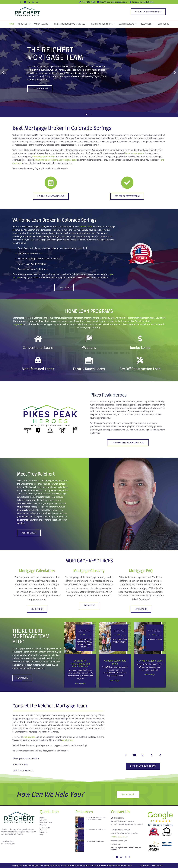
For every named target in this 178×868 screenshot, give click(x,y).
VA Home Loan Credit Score (115, 662)
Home (12, 24)
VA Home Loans (42, 24)
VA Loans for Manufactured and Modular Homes (80, 664)
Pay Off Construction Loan (140, 369)
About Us (24, 24)
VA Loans (89, 347)
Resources (147, 24)
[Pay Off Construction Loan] (140, 360)
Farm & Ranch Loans (89, 369)
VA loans (54, 160)
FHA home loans (42, 160)
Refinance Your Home (103, 24)
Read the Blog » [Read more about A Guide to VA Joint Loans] (150, 675)
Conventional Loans (38, 347)
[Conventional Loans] (38, 339)
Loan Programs (128, 24)
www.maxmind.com (124, 866)
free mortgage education (44, 157)
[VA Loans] (89, 339)
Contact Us (163, 24)
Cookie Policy (144, 866)
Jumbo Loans (140, 347)
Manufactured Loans (38, 369)
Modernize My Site (59, 866)
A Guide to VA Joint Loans (150, 661)
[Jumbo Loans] (140, 339)
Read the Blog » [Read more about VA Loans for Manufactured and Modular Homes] (80, 683)
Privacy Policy (157, 866)
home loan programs (135, 153)
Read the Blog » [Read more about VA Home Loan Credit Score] (115, 680)
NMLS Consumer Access (119, 837)
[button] (3, 72)
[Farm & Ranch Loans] (89, 360)
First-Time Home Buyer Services (71, 24)
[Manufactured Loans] (38, 360)
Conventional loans (68, 160)
